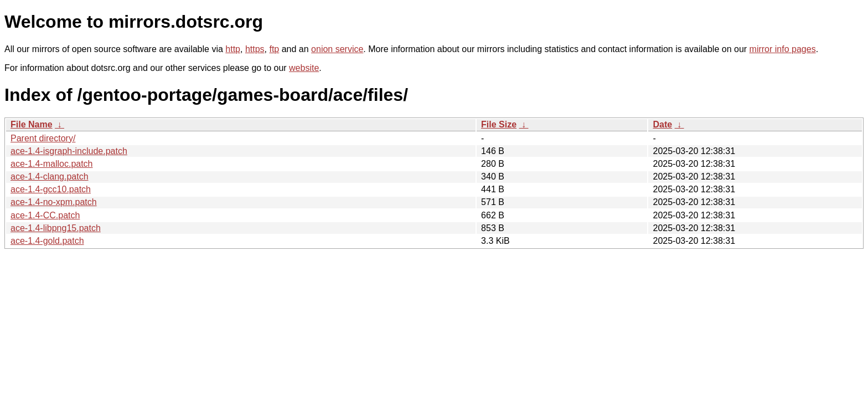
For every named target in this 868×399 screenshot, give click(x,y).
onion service (337, 49)
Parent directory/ (43, 138)
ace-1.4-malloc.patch (52, 164)
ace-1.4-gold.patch (47, 241)
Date (662, 124)
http (233, 49)
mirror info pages (783, 49)
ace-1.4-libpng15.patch (56, 228)
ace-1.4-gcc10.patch (51, 189)
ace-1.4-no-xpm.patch (54, 202)
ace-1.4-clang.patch (50, 177)
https (255, 49)
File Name (32, 124)
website (304, 68)
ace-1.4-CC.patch (45, 215)
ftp (274, 49)
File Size (499, 124)
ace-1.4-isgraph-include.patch (69, 151)
